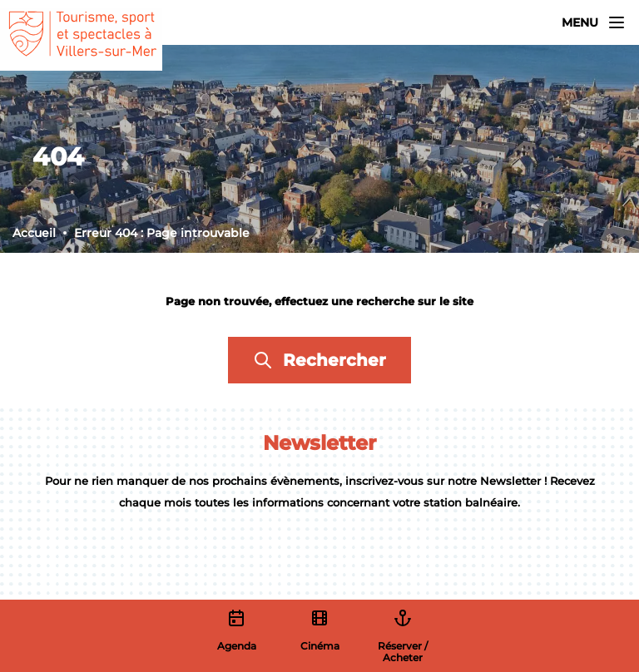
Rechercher (319, 360)
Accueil (34, 233)
